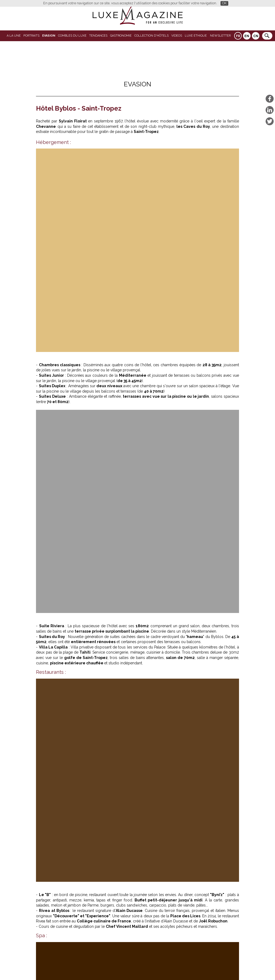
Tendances (98, 36)
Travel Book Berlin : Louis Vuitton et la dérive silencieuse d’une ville (107, 858)
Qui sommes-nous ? (125, 967)
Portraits (31, 36)
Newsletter (220, 36)
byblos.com (57, 549)
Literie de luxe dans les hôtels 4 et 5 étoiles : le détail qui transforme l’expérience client (84, 698)
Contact (151, 967)
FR (238, 36)
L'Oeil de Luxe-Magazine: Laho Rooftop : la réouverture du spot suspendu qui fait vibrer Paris (188, 698)
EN (247, 36)
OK (224, 3)
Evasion (49, 36)
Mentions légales (174, 967)
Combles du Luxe (72, 36)
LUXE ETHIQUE (196, 36)
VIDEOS (177, 36)
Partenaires (96, 967)
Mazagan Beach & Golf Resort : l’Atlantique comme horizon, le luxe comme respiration (80, 632)
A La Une (14, 36)
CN (256, 36)
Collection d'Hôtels (151, 36)
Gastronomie (121, 36)
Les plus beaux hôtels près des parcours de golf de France (98, 862)
